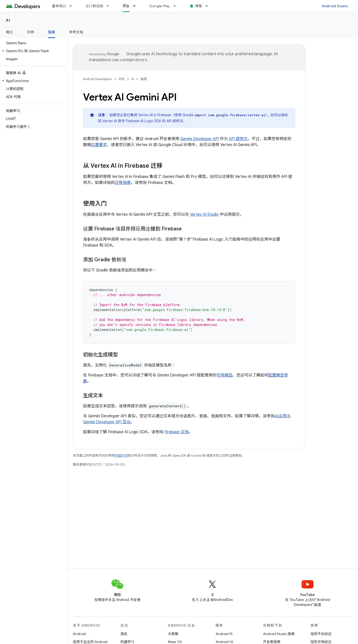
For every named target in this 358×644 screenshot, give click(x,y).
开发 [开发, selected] (126, 6)
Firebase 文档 (177, 432)
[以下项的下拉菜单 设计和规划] (110, 6)
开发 (122, 79)
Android (79, 634)
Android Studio (335, 6)
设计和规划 (94, 6)
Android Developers (97, 79)
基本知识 (59, 6)
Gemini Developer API (200, 139)
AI (8, 20)
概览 (10, 32)
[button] (32, 51)
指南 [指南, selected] (52, 32)
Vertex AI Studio (204, 215)
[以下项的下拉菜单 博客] (209, 6)
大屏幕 (173, 634)
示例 (31, 32)
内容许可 (121, 456)
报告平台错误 (321, 634)
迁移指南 (123, 183)
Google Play (160, 6)
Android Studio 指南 (279, 634)
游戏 (124, 634)
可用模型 (224, 375)
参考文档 (76, 32)
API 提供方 (238, 139)
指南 (144, 79)
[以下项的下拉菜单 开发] (136, 6)
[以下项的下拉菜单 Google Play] (177, 6)
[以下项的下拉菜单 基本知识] (73, 6)
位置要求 (99, 145)
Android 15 (224, 634)
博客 (199, 6)
